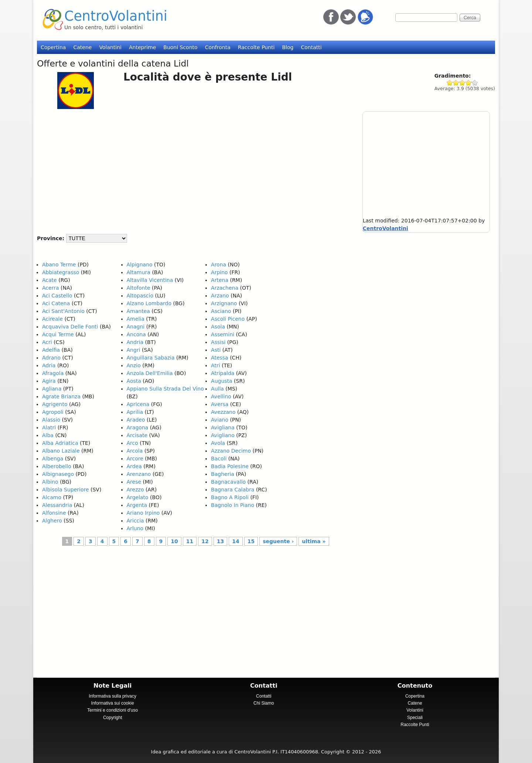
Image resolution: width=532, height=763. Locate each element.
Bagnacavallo (228, 482)
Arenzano (139, 474)
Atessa (220, 358)
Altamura (139, 272)
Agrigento (55, 404)
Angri (134, 350)
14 (236, 541)
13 (220, 541)
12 (205, 541)
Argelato (138, 497)
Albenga (53, 459)
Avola (218, 443)
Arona (219, 265)
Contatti (311, 47)
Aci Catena (56, 303)
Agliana (52, 389)
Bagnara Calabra (233, 490)
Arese (134, 482)
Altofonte (139, 288)
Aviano (220, 420)
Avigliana (223, 428)
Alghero (52, 521)
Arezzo (135, 490)
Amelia (136, 319)
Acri (47, 342)
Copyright (112, 718)
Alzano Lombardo (149, 303)
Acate (50, 280)
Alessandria (57, 505)
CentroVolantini (116, 16)
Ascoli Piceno (228, 319)
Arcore (135, 459)
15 (251, 541)
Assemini (223, 334)
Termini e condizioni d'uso (112, 710)
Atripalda (223, 373)
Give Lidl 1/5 (450, 83)
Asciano (221, 311)
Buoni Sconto (180, 47)
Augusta (222, 381)
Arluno (135, 528)
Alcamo (52, 497)
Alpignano (140, 265)
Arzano (220, 296)
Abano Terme (59, 265)
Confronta (218, 47)
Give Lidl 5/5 (475, 83)
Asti (216, 350)
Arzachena (225, 288)
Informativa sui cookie (113, 703)
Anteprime (142, 47)
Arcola (135, 451)
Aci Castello (57, 296)
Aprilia (135, 412)
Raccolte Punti (256, 47)
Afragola (53, 373)
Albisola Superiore (66, 490)
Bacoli (219, 459)
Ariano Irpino (143, 513)
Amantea (138, 311)
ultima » (314, 541)
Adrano (51, 358)
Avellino (221, 396)
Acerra (51, 288)
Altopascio (140, 296)
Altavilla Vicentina (150, 280)
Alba (48, 435)
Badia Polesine (230, 466)
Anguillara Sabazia (151, 358)
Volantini (110, 47)
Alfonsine (54, 513)
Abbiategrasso (61, 272)
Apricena (138, 404)
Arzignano (224, 303)
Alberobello (57, 466)
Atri (215, 365)
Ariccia (135, 521)
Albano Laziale (61, 451)
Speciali (415, 718)
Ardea (134, 466)
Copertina (53, 47)
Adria (49, 365)
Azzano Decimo (231, 451)
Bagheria (223, 474)
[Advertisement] (192, 168)
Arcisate (137, 435)
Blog (288, 47)
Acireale (52, 319)
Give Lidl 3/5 (462, 83)
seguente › (278, 541)
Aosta (134, 381)
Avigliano (223, 435)
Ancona (136, 334)
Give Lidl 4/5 (469, 83)
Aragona (138, 428)
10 (174, 541)
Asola (218, 327)
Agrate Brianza (61, 396)
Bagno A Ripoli (230, 497)
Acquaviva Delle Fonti (70, 327)
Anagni (136, 327)
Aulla (217, 389)
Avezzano (223, 412)
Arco (132, 443)
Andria (135, 342)
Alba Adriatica (60, 443)
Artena (220, 280)
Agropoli (53, 412)
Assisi (218, 342)
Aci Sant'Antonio (63, 311)
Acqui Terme (58, 334)
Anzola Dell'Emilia (150, 373)
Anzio (134, 365)
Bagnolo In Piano (233, 505)
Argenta (137, 505)
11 (190, 541)
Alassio (51, 420)
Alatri (49, 428)
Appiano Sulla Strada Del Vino (165, 389)
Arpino (219, 272)
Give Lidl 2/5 (456, 83)
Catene (82, 47)
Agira (49, 381)
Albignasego (58, 474)
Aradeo (136, 420)
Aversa (220, 404)
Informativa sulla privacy (112, 696)
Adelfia (51, 350)
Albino (50, 482)
